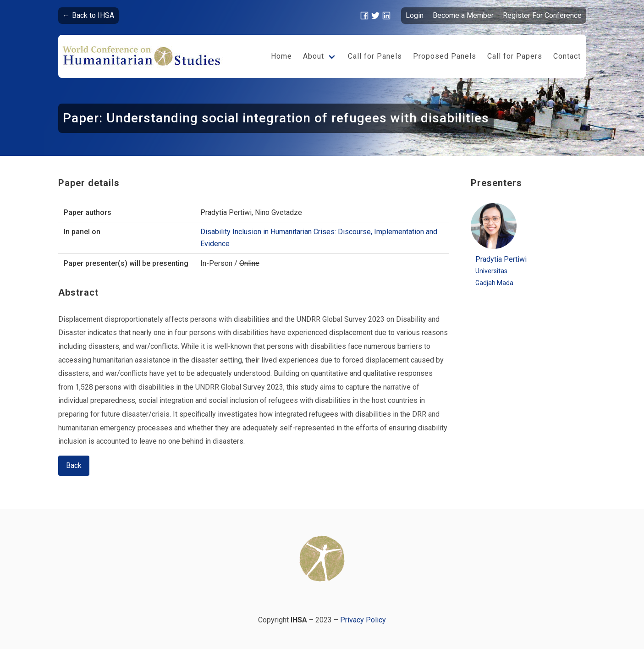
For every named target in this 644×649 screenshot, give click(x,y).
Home (281, 56)
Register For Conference (542, 15)
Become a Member (463, 15)
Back (74, 465)
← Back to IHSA (88, 15)
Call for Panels (375, 56)
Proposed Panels (445, 56)
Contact (567, 56)
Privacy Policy (363, 620)
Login (415, 15)
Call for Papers (515, 56)
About (314, 56)
